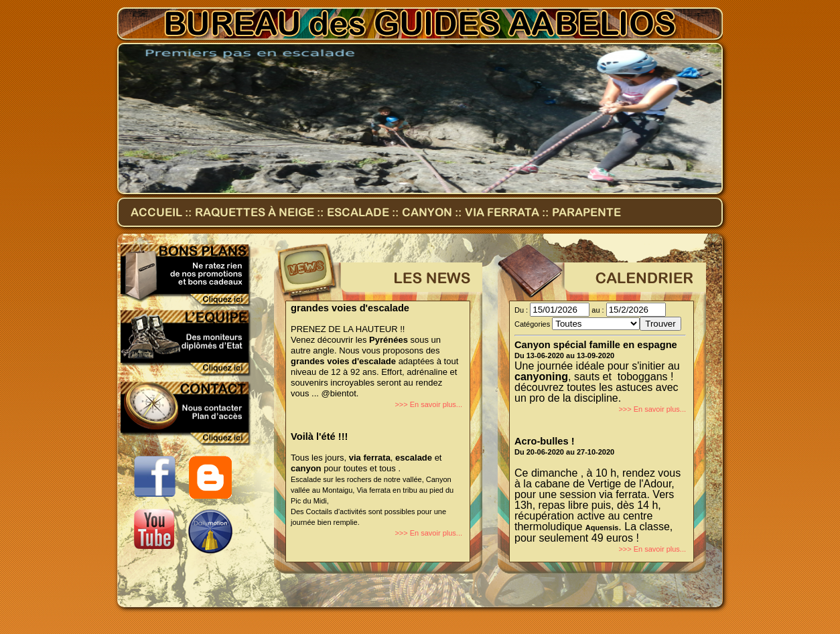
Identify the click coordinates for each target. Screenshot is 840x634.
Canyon (427, 212)
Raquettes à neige (255, 212)
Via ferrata (503, 212)
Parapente (586, 212)
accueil (156, 212)
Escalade (358, 212)
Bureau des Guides (420, 25)
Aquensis (602, 528)
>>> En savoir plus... (428, 404)
